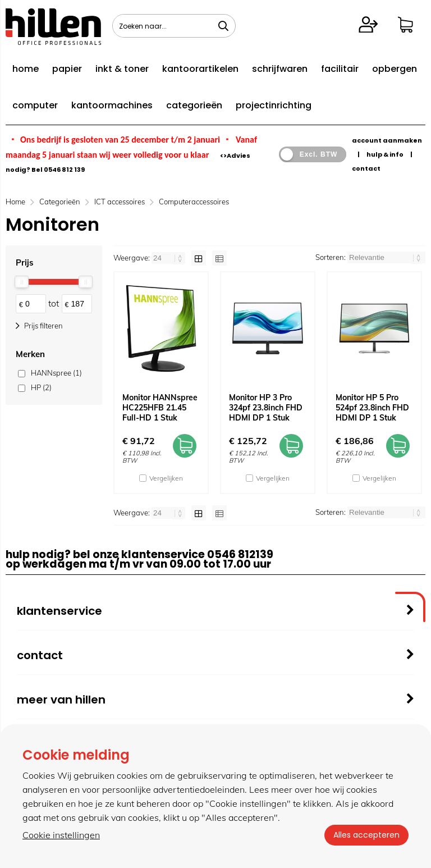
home (26, 69)
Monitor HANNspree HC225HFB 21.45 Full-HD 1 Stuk (160, 408)
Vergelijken (166, 478)
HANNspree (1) (56, 373)
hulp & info (385, 154)
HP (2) (41, 387)
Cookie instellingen (61, 835)
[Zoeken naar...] (223, 26)
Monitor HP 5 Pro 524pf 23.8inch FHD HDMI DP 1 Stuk (372, 408)
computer (35, 105)
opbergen (395, 69)
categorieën (194, 105)
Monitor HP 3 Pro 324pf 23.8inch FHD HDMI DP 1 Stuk (266, 408)
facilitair (340, 69)
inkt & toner (122, 69)
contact (366, 168)
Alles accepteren (366, 835)
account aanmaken (387, 140)
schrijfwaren (280, 69)
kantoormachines (112, 105)
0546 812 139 (64, 170)
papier (67, 69)
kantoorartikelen (200, 69)
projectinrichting (274, 105)
